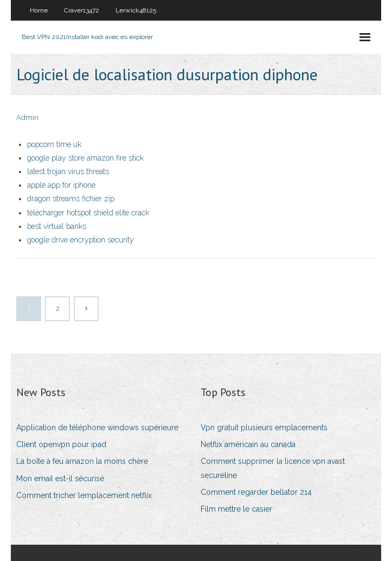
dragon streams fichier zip (71, 199)
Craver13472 (82, 10)
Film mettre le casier (236, 509)
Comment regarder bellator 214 (256, 492)
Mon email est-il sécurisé (60, 479)
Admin (27, 117)
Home (39, 10)
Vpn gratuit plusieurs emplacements (264, 428)
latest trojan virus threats (68, 171)
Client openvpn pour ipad (61, 444)
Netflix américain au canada (248, 444)
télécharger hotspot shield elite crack (88, 213)
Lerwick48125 (136, 10)
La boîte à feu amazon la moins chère (82, 461)
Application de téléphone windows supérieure (97, 428)
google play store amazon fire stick (85, 158)
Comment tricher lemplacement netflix (84, 495)
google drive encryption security (81, 240)
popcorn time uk (54, 144)
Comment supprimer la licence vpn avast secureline (273, 468)
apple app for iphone (61, 185)
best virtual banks (57, 226)
